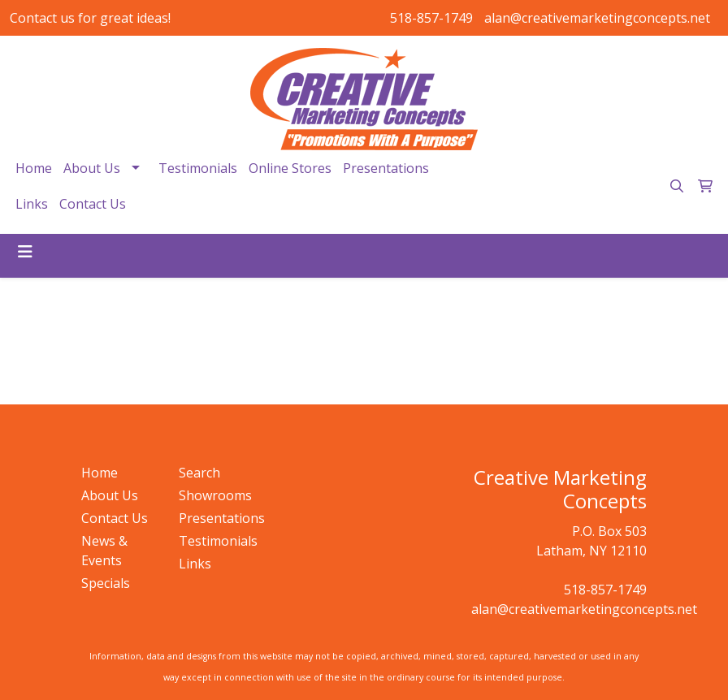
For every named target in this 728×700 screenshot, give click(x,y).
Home (34, 168)
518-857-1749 (431, 18)
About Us (92, 168)
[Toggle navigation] (25, 252)
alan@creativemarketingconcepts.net (597, 18)
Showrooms (215, 495)
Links (32, 204)
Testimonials (198, 168)
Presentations (386, 168)
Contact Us (93, 204)
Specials (106, 583)
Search (199, 473)
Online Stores (290, 168)
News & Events (104, 551)
